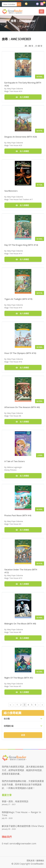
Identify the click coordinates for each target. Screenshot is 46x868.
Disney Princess (10, 470)
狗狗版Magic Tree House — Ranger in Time (21, 814)
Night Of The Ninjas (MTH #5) (19, 678)
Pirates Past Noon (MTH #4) (18, 515)
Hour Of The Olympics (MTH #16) (20, 353)
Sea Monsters (11, 191)
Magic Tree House (11, 91)
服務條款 (40, 860)
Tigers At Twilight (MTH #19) (18, 299)
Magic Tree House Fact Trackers (17, 199)
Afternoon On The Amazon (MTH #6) (22, 407)
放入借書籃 (23, 97)
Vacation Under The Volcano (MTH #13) (21, 571)
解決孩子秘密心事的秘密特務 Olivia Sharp (23, 826)
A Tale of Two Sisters (15, 461)
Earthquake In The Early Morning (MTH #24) (23, 84)
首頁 (19, 26)
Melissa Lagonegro (15, 467)
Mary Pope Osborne (15, 89)
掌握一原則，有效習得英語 (15, 801)
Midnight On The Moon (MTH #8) (20, 624)
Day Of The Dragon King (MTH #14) (21, 245)
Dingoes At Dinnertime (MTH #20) (21, 137)
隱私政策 (31, 860)
